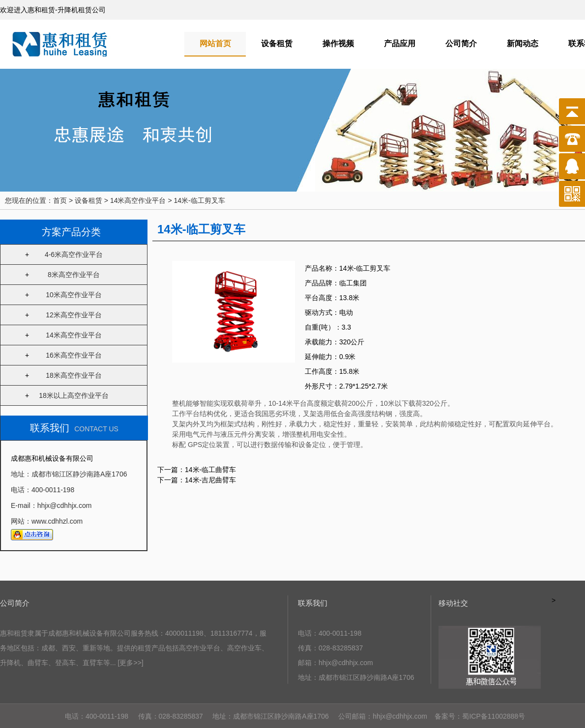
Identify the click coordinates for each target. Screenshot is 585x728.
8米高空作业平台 (74, 275)
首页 (60, 200)
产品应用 (400, 43)
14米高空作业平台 (74, 335)
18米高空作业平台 (74, 375)
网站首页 (215, 43)
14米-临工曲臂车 (210, 470)
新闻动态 (523, 43)
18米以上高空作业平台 (74, 395)
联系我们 (313, 603)
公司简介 (461, 43)
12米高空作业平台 (74, 315)
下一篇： (171, 480)
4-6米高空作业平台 (74, 254)
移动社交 (453, 603)
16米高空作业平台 (74, 355)
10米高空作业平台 (74, 295)
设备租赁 (277, 43)
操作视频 (338, 43)
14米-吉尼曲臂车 (210, 480)
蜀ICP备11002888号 (494, 716)
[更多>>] (131, 663)
